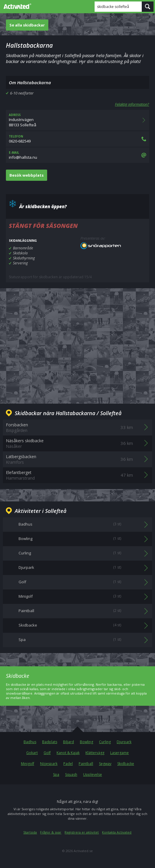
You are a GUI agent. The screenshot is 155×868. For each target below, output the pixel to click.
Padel (68, 764)
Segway (105, 764)
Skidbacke (126, 764)
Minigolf (28, 764)
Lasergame (119, 753)
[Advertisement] (77, 341)
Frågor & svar (51, 832)
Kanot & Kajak (68, 753)
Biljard (69, 742)
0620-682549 (77, 139)
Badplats (50, 742)
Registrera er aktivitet (82, 832)
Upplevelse (93, 775)
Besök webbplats (27, 175)
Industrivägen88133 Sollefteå (77, 120)
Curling (105, 742)
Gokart (32, 753)
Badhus (30, 742)
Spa (56, 775)
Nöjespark (49, 764)
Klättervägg (95, 753)
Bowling (86, 742)
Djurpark (124, 742)
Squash (71, 775)
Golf (47, 753)
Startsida (30, 832)
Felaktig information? (132, 104)
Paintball (86, 764)
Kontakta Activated (117, 832)
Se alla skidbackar (27, 25)
